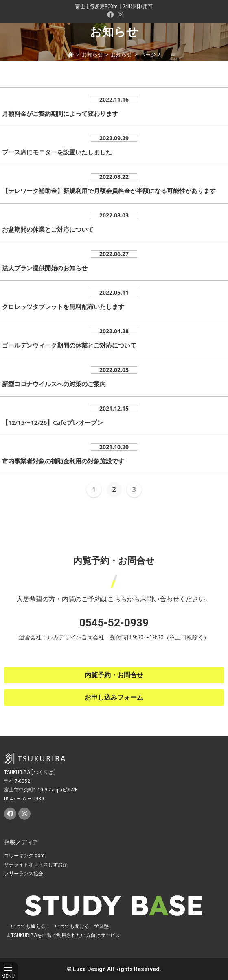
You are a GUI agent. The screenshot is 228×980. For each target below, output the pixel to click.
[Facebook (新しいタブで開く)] (110, 15)
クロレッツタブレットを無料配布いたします (63, 306)
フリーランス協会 (24, 874)
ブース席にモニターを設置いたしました (57, 152)
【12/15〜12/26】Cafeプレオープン (53, 422)
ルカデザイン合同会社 (76, 637)
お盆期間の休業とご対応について (48, 229)
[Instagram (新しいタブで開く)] (119, 15)
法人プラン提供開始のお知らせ (45, 268)
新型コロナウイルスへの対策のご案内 (54, 384)
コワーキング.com (24, 856)
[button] (114, 675)
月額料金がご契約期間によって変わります (60, 113)
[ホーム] (71, 54)
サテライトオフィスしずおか (36, 865)
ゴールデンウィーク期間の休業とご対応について (69, 345)
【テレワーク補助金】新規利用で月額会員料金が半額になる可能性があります (109, 191)
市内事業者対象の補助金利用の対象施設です (63, 461)
